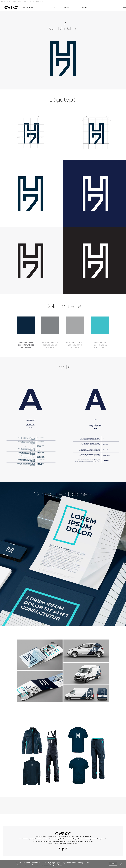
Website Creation (12, 1)
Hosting (88, 839)
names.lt (104, 839)
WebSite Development (27, 839)
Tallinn (72, 844)
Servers (83, 839)
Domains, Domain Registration (72, 839)
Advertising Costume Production (62, 841)
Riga (68, 844)
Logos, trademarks (29, 1)
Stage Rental (88, 841)
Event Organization (78, 841)
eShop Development (40, 839)
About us (57, 7)
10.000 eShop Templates (55, 839)
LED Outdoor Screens (40, 841)
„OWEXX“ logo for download (83, 836)
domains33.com (96, 839)
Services (66, 7)
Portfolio (20, 1)
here (60, 865)
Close (121, 864)
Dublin (60, 844)
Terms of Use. (70, 836)
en (121, 7)
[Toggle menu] (26, 7)
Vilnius (77, 844)
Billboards (49, 841)
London (56, 844)
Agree (113, 864)
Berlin (65, 844)
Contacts (86, 7)
